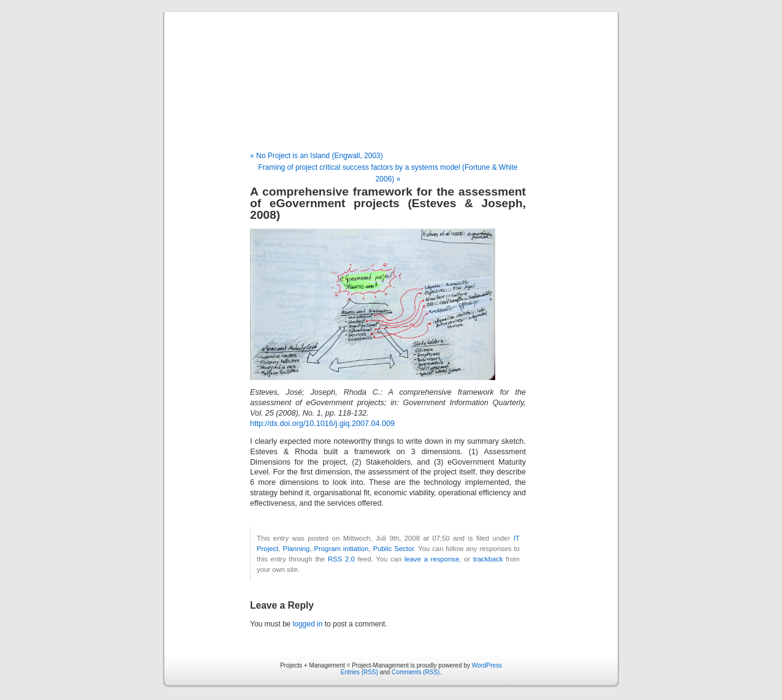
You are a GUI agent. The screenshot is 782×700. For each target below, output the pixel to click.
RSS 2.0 (341, 559)
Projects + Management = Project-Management (391, 82)
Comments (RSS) (416, 672)
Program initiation (341, 549)
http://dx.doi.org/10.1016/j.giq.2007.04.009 (322, 424)
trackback (488, 559)
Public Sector (393, 549)
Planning (296, 549)
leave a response (432, 559)
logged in (308, 624)
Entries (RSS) (359, 672)
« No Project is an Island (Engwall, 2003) (317, 156)
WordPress (487, 665)
